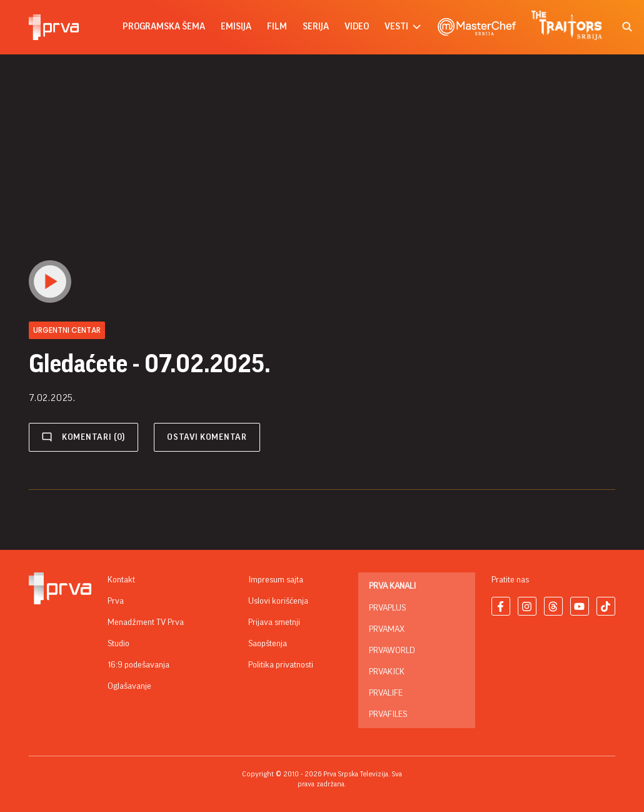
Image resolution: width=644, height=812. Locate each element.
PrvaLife (386, 693)
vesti (403, 27)
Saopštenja (268, 644)
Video (357, 27)
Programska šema (164, 27)
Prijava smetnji (274, 622)
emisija (236, 27)
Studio (118, 644)
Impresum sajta (276, 580)
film (277, 27)
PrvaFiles (388, 714)
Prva (116, 601)
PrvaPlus (387, 608)
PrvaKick (387, 672)
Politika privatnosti (281, 665)
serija (316, 27)
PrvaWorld (392, 651)
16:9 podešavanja (138, 665)
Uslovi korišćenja (278, 601)
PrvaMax (387, 629)
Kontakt (121, 580)
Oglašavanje (129, 686)
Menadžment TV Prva (146, 622)
